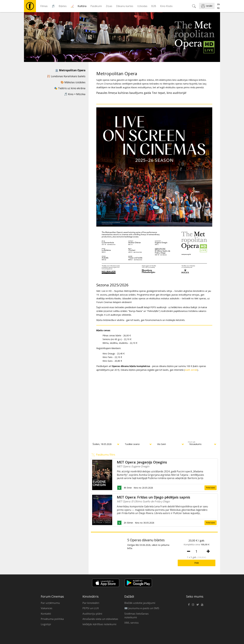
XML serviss (131, 623)
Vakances (47, 608)
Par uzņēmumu (50, 603)
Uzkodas (142, 6)
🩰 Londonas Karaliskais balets (66, 76)
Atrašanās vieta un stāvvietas (100, 619)
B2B (154, 6)
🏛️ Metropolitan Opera (70, 70)
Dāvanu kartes (125, 6)
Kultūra (82, 6)
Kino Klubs (166, 6)
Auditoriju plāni (92, 614)
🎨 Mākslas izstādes (73, 82)
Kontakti (46, 614)
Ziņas (109, 6)
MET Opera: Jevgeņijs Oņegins (142, 462)
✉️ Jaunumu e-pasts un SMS (142, 608)
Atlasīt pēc (192, 442)
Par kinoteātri (91, 603)
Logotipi (46, 624)
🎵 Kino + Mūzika (75, 94)
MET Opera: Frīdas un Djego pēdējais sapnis (154, 497)
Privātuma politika (52, 619)
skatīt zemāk (191, 370)
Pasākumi (96, 6)
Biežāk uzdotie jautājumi (140, 603)
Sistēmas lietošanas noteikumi (136, 615)
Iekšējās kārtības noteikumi (99, 624)
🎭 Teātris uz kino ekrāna (70, 88)
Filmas (44, 6)
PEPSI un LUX (91, 608)
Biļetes (63, 6)
